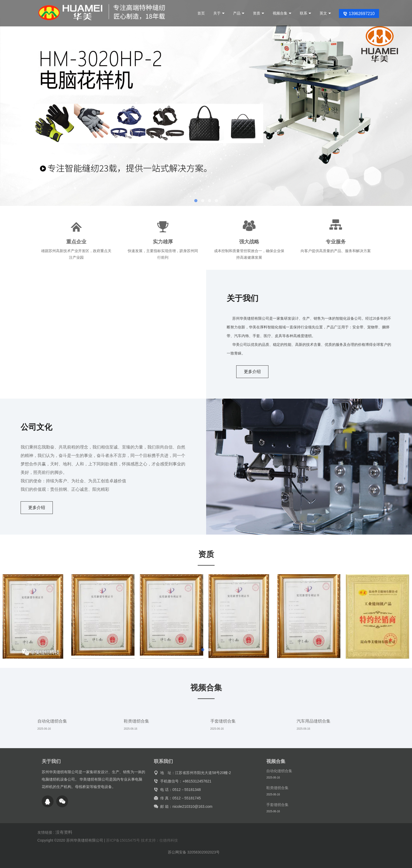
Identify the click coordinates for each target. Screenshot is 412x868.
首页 (201, 13)
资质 (259, 13)
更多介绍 (252, 372)
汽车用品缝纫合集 (314, 721)
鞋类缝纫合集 (136, 721)
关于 (219, 13)
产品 (239, 13)
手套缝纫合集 (223, 721)
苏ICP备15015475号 (123, 840)
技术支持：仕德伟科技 (159, 840)
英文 (325, 13)
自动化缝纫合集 (52, 721)
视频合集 (282, 13)
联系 (306, 13)
